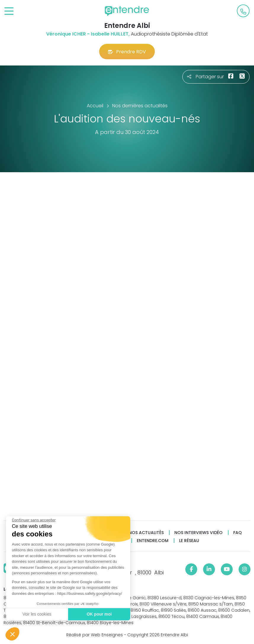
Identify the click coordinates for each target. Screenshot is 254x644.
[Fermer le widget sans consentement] (33, 520)
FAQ (238, 533)
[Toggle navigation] (9, 11)
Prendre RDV (127, 52)
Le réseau (189, 541)
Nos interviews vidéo (198, 533)
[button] (12, 634)
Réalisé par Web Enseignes (95, 635)
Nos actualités (146, 533)
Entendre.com (153, 541)
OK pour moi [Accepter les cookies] (99, 614)
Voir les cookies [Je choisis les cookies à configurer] (37, 614)
